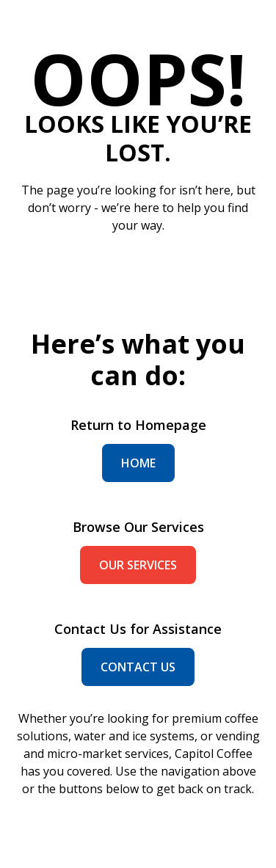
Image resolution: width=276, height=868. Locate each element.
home (138, 463)
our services (138, 565)
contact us (138, 667)
